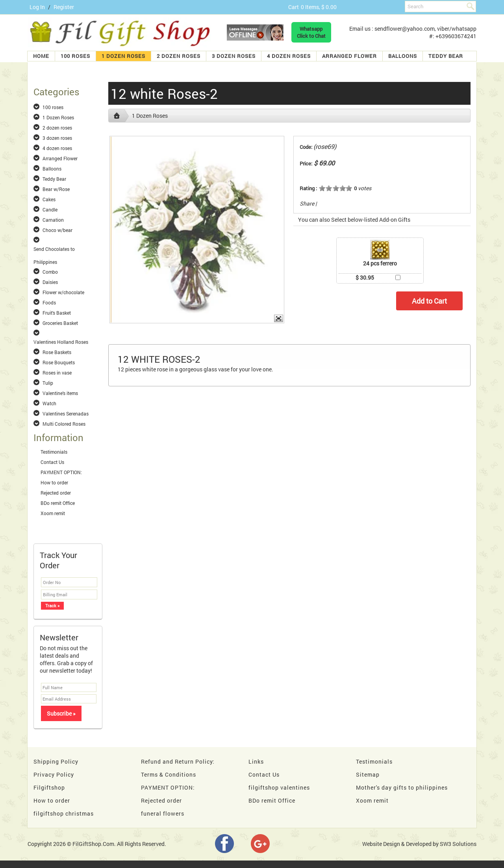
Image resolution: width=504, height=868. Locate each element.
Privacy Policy (54, 774)
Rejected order (56, 493)
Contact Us (52, 462)
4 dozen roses (289, 56)
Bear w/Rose (56, 189)
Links (256, 761)
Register (64, 7)
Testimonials (54, 452)
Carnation (53, 220)
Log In (37, 7)
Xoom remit (53, 513)
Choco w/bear (57, 230)
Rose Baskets (57, 352)
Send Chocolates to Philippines (54, 249)
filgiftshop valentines (279, 787)
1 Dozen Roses (123, 56)
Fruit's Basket (57, 313)
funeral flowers (163, 813)
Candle (50, 210)
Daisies (50, 282)
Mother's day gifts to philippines (402, 787)
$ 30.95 (365, 277)
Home (41, 56)
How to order (54, 482)
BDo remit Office (58, 503)
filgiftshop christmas (64, 813)
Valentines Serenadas (66, 414)
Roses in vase (57, 373)
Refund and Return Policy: (178, 761)
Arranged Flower (349, 56)
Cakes (49, 199)
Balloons (403, 56)
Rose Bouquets (59, 362)
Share (307, 203)
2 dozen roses (179, 56)
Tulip (48, 383)
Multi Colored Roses (64, 424)
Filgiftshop (49, 787)
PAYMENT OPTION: (61, 472)
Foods (49, 302)
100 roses (75, 56)
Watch (49, 403)
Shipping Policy (56, 761)
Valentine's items (60, 393)
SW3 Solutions (458, 844)
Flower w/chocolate (63, 292)
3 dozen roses (234, 56)
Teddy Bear (446, 56)
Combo (50, 272)
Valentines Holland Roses (61, 342)
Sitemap (368, 774)
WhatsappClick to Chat (311, 32)
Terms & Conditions (169, 774)
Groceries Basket (60, 323)
